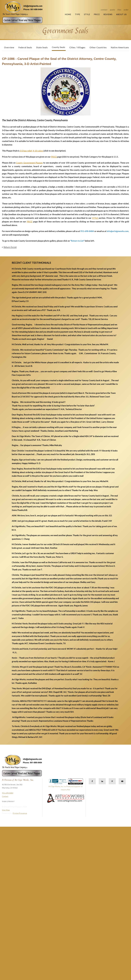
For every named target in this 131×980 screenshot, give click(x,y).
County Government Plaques (29, 163)
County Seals (59, 47)
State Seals (42, 47)
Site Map (6, 810)
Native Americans (120, 47)
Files (119, 10)
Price (97, 14)
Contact (104, 10)
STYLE (95, 218)
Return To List (10, 247)
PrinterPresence (20, 813)
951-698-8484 (8, 793)
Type (78, 14)
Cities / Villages (77, 47)
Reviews (108, 14)
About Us (121, 14)
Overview (9, 47)
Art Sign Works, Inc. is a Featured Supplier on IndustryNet (66, 785)
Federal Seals (25, 47)
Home (68, 14)
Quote (112, 10)
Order (126, 10)
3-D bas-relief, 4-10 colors (32, 151)
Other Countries (98, 47)
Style (87, 14)
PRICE (54, 157)
